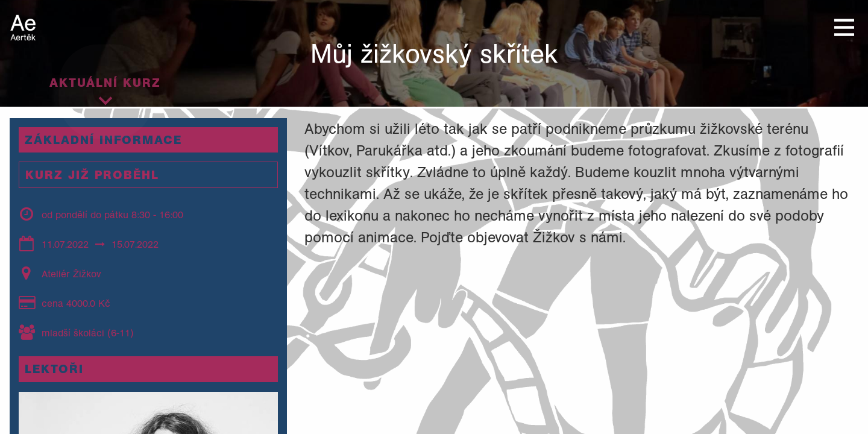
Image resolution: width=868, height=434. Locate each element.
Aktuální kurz (105, 83)
